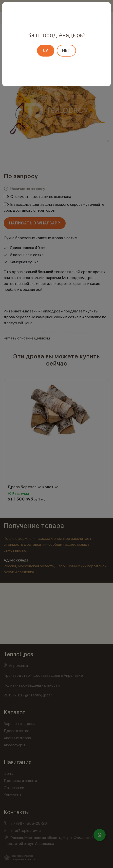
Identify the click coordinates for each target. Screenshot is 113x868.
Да (46, 51)
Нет (66, 51)
